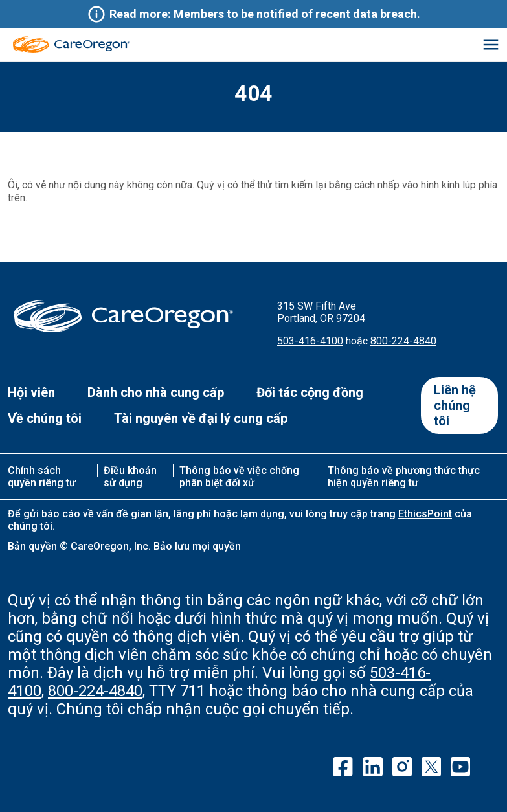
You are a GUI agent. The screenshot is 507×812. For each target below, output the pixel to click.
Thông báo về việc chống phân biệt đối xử (239, 477)
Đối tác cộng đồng (310, 392)
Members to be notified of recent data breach (295, 14)
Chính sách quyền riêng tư (42, 477)
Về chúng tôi (45, 418)
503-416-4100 (310, 341)
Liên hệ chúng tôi (455, 405)
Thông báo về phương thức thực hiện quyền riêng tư (404, 477)
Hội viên (31, 392)
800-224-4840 (403, 341)
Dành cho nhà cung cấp (156, 392)
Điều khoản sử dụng (130, 477)
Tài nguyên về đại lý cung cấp (201, 418)
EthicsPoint (425, 514)
